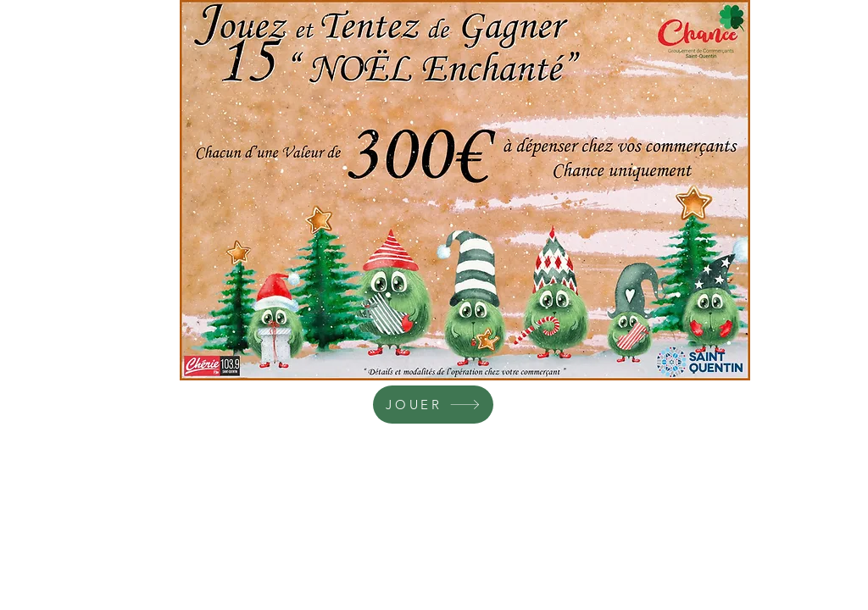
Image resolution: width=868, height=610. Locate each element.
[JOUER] (433, 405)
